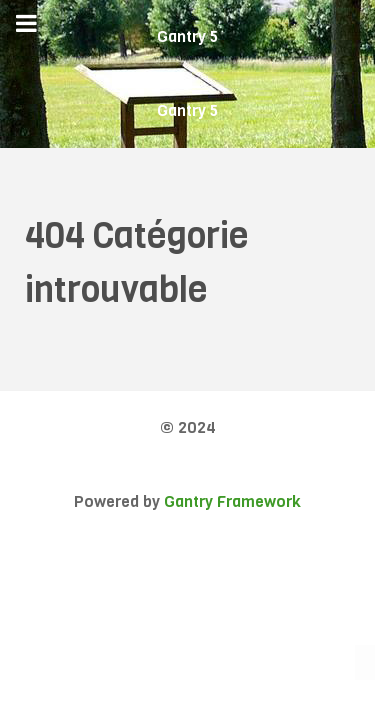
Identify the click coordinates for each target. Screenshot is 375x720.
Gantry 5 (187, 36)
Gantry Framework (232, 501)
